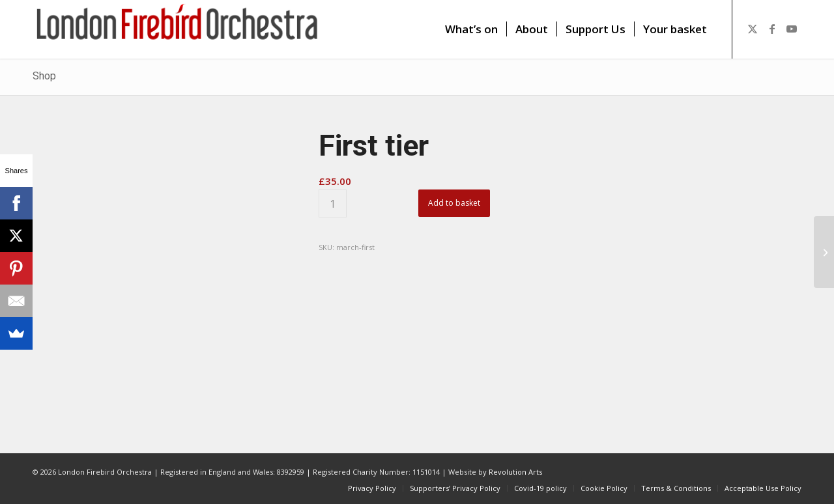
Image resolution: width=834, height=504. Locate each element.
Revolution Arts (515, 472)
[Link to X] (753, 29)
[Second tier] (824, 252)
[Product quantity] (333, 203)
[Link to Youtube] (792, 29)
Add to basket (454, 203)
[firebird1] (178, 29)
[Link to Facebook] (772, 29)
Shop (44, 76)
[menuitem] (471, 29)
